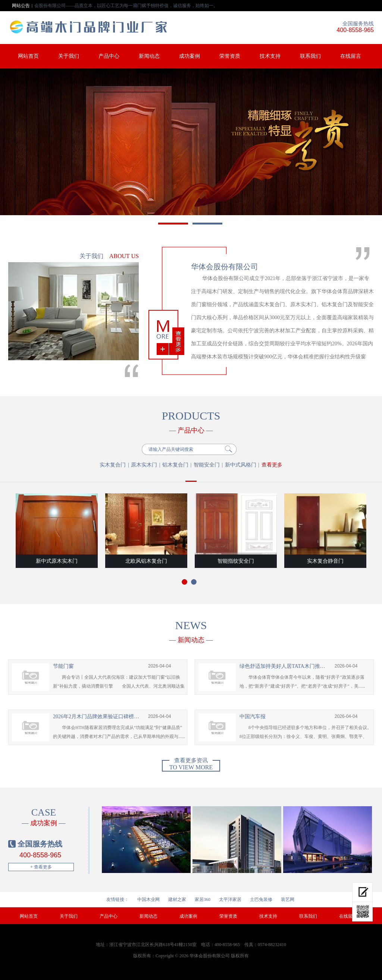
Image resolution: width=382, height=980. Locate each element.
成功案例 (190, 56)
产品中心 (109, 56)
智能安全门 (207, 465)
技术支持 (270, 56)
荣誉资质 (230, 56)
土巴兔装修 (261, 899)
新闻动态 (149, 56)
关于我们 (69, 56)
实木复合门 (113, 465)
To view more (191, 765)
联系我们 (310, 56)
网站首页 (28, 56)
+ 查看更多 (41, 867)
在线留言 (351, 56)
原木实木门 (144, 465)
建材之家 (177, 899)
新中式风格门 (241, 465)
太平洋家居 (230, 899)
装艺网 (288, 899)
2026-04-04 (159, 666)
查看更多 (272, 465)
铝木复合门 (175, 465)
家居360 (203, 899)
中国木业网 (148, 899)
